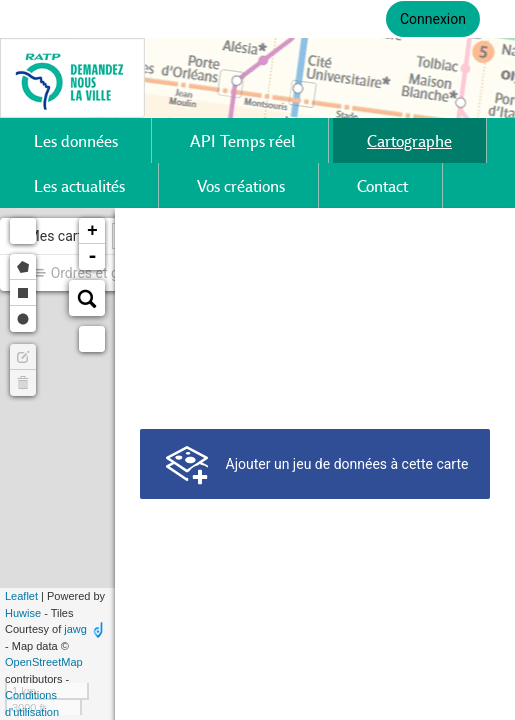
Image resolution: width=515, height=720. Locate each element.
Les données (76, 140)
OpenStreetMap (44, 662)
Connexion (433, 19)
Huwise (23, 613)
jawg (75, 629)
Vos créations (241, 185)
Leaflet (21, 596)
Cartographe (409, 140)
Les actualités (79, 185)
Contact (382, 185)
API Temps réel (242, 140)
